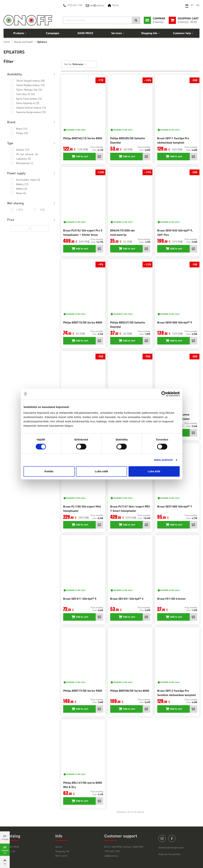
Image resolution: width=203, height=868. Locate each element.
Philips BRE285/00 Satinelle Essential (128, 140)
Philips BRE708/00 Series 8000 (130, 691)
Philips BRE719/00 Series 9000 (83, 691)
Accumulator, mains (28, 180)
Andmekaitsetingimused (171, 848)
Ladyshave (23, 159)
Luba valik (101, 471)
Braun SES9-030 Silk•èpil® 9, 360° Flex (175, 233)
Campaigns (53, 33)
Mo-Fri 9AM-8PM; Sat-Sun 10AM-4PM (124, 847)
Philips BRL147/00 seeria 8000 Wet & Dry (83, 785)
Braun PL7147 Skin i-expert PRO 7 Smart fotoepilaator (130, 509)
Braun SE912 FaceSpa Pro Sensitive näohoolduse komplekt (177, 693)
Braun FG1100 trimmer (172, 599)
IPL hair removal (27, 154)
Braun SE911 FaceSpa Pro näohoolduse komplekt (173, 140)
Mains (21, 193)
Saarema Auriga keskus (31, 112)
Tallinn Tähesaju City (29, 90)
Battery (22, 184)
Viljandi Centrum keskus (31, 108)
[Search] (101, 20)
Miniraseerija (25, 163)
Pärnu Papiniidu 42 (28, 103)
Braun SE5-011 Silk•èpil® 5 (80, 599)
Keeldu (49, 471)
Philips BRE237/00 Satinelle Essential (128, 325)
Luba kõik (154, 471)
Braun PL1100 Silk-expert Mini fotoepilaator (82, 509)
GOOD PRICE (85, 33)
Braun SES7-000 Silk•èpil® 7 (175, 507)
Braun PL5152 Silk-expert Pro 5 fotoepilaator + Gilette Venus (83, 233)
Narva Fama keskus (29, 99)
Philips (22, 133)
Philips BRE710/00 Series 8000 (83, 322)
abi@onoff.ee (111, 856)
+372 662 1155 (75, 5)
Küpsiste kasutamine (169, 854)
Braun (22, 129)
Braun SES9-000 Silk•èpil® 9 (175, 322)
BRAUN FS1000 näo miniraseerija (122, 233)
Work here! (61, 856)
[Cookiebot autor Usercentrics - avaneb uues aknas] (164, 394)
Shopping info (149, 33)
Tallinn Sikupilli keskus (30, 81)
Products (19, 33)
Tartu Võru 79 (25, 94)
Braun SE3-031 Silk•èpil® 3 (127, 599)
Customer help (182, 33)
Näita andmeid (163, 460)
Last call (11, 851)
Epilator (23, 150)
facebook (172, 839)
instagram (162, 839)
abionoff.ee (97, 5)
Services (116, 33)
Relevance (80, 64)
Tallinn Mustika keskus (30, 85)
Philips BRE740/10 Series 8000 (83, 138)
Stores (115, 5)
